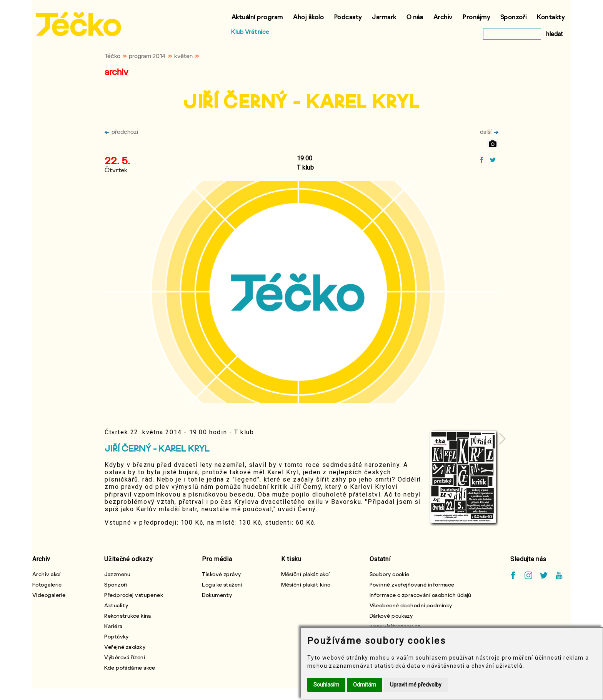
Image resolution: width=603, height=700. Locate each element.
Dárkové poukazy (391, 616)
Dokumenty (217, 595)
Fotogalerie (47, 584)
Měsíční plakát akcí (305, 574)
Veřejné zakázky (125, 647)
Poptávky (117, 636)
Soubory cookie (390, 574)
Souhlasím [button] (326, 685)
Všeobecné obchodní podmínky (411, 605)
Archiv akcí (47, 574)
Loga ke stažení (222, 584)
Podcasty (348, 17)
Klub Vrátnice (250, 32)
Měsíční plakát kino (306, 584)
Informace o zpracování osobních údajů (421, 595)
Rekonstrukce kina (127, 616)
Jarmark (384, 17)
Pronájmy (476, 17)
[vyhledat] (512, 34)
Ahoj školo (308, 17)
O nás (415, 17)
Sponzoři (514, 17)
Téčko (112, 56)
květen (183, 56)
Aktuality (116, 605)
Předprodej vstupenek (134, 595)
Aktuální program (257, 17)
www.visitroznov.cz (395, 626)
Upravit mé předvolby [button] (416, 685)
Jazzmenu (117, 574)
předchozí (121, 132)
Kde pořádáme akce (130, 667)
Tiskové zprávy (221, 574)
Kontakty (551, 17)
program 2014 (147, 56)
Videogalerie (49, 595)
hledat (554, 34)
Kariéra (113, 626)
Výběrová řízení (125, 657)
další (489, 132)
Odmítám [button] (365, 685)
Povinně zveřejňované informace (412, 584)
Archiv (443, 17)
